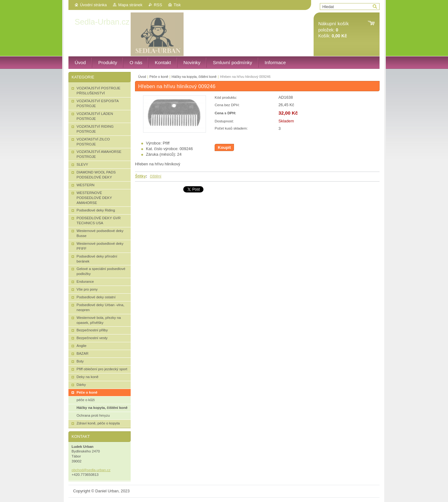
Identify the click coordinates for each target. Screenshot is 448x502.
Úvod (142, 77)
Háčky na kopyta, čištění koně (194, 77)
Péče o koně (159, 77)
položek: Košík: (334, 30)
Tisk (177, 5)
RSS (158, 5)
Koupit (224, 147)
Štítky (140, 176)
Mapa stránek (130, 5)
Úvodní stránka (93, 5)
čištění (156, 176)
